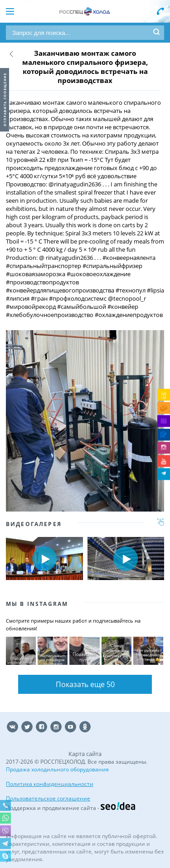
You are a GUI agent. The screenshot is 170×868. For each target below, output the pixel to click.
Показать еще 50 (85, 684)
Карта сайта (85, 754)
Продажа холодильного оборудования (57, 769)
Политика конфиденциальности (50, 784)
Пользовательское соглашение (48, 798)
